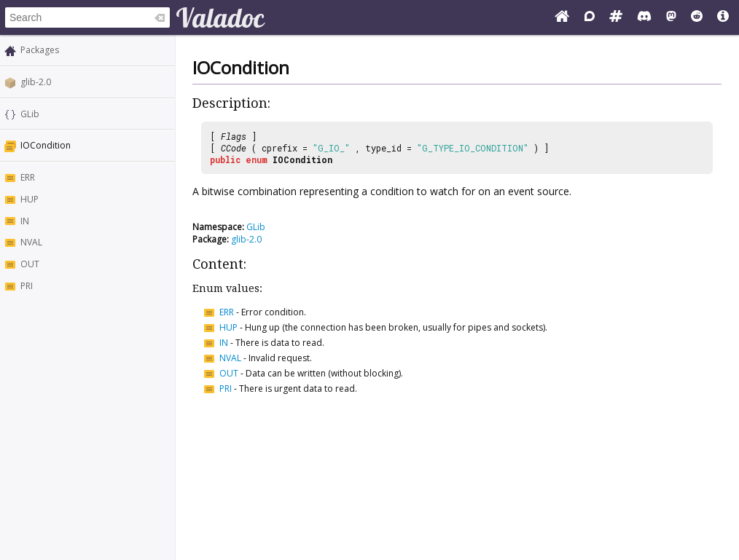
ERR (28, 177)
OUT (30, 264)
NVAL (31, 242)
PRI (27, 286)
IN (25, 221)
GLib (30, 114)
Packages (40, 50)
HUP (30, 199)
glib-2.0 (36, 82)
